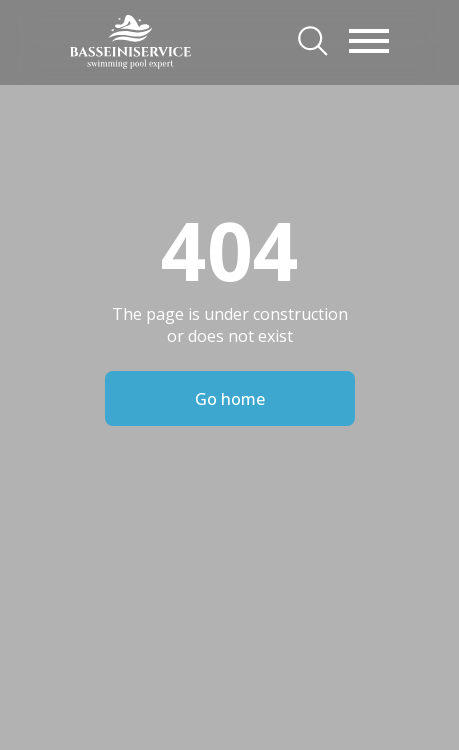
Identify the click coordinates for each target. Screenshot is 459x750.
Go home (230, 399)
